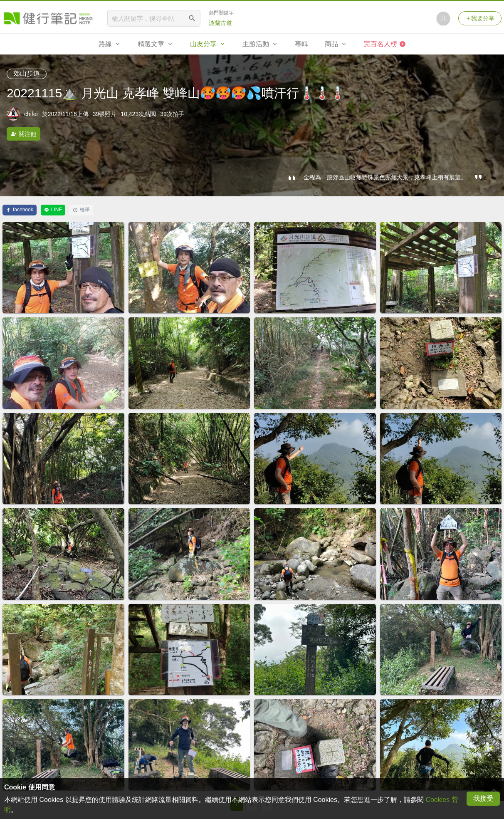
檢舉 (81, 210)
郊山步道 (27, 73)
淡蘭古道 (220, 23)
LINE (53, 210)
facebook (20, 210)
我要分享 (480, 18)
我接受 (483, 798)
